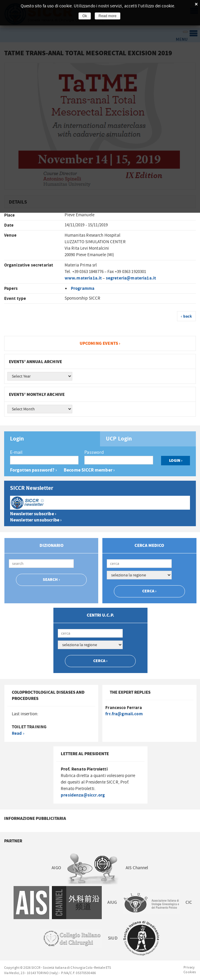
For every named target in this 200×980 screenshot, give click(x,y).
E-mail (16, 452)
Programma (83, 289)
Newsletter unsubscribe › (36, 520)
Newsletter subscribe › (33, 514)
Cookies (190, 972)
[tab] (52, 439)
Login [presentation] (17, 439)
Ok (85, 16)
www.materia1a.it (83, 278)
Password (94, 452)
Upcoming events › (100, 343)
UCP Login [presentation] (119, 439)
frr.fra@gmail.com (124, 714)
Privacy (189, 967)
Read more (108, 16)
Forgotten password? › (33, 470)
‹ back (186, 316)
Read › (18, 733)
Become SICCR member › (89, 470)
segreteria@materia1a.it (131, 278)
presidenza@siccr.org (83, 795)
